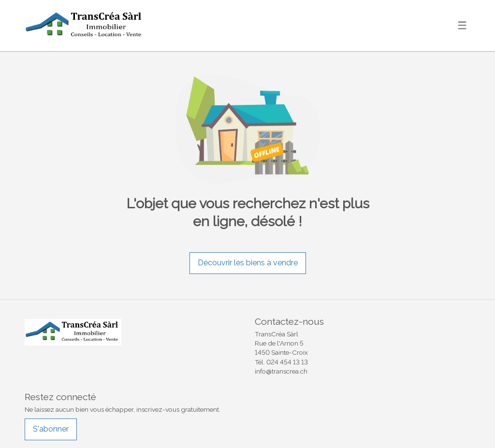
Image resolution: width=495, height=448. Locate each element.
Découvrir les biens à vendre (248, 263)
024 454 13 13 (287, 362)
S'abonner (51, 429)
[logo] (85, 26)
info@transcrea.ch (281, 371)
